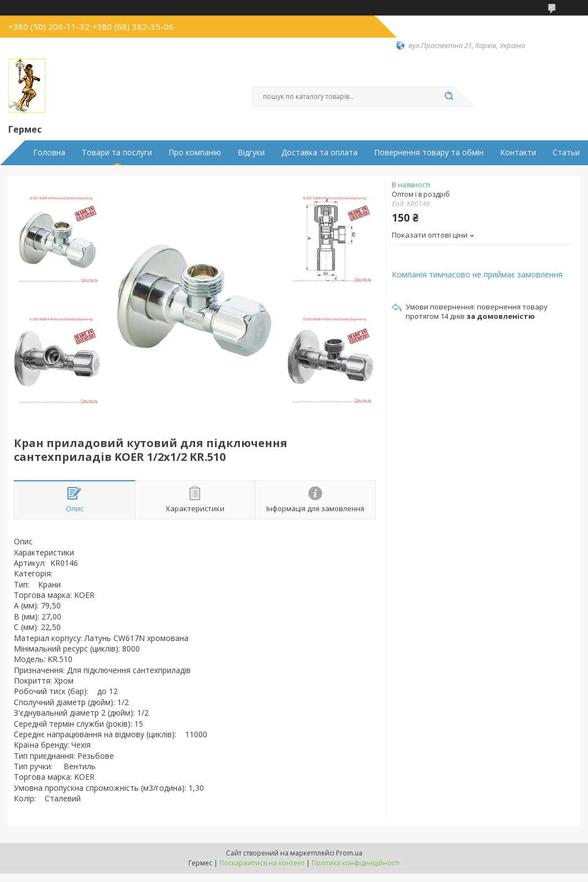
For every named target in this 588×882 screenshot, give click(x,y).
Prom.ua (349, 853)
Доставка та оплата (319, 153)
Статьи (566, 153)
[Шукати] (449, 97)
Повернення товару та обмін (429, 153)
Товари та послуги (117, 153)
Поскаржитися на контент (262, 863)
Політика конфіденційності (356, 863)
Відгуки (251, 153)
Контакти (518, 153)
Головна (49, 153)
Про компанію (195, 153)
